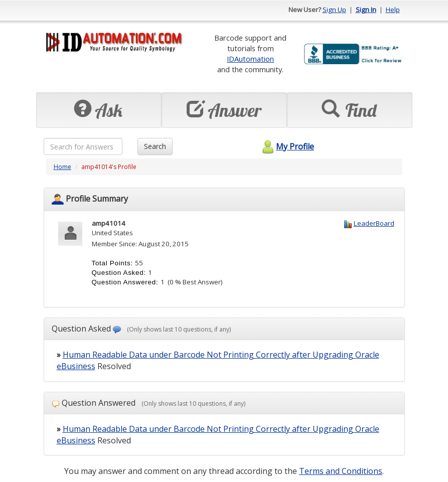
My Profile (287, 146)
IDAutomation (250, 59)
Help (393, 10)
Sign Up (334, 10)
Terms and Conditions (341, 471)
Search (155, 146)
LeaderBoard (374, 223)
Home (62, 167)
